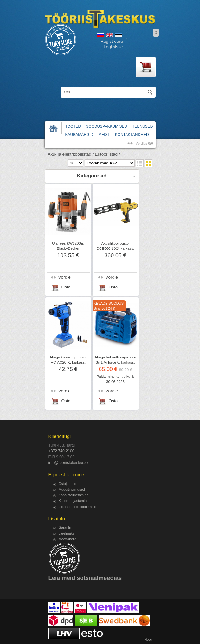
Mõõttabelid (68, 539)
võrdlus (144, 143)
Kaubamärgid (79, 135)
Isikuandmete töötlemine (77, 507)
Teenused (142, 126)
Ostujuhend (68, 484)
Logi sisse (113, 47)
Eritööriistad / (107, 154)
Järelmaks (67, 533)
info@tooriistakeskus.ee (69, 463)
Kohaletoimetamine (74, 495)
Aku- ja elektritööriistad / (71, 154)
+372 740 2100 (61, 451)
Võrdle (65, 277)
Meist (104, 135)
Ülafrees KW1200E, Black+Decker (68, 246)
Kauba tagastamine (74, 501)
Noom (149, 639)
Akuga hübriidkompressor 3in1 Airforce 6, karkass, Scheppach (116, 362)
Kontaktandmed (132, 135)
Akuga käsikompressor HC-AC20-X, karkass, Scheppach (68, 362)
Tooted (73, 126)
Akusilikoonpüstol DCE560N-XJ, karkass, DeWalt (116, 248)
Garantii (65, 527)
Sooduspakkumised (106, 126)
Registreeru (112, 41)
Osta (66, 287)
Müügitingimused (72, 489)
